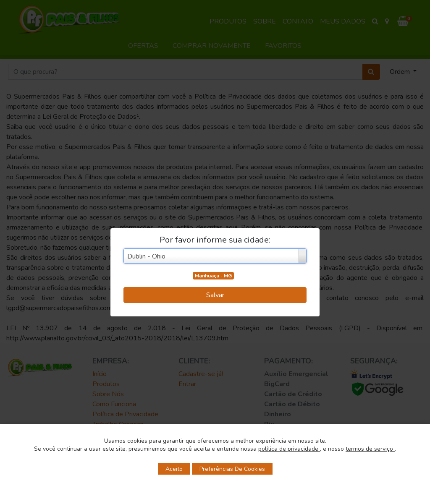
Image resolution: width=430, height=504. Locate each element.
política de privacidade (289, 449)
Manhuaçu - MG (213, 276)
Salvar (215, 295)
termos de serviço (370, 449)
